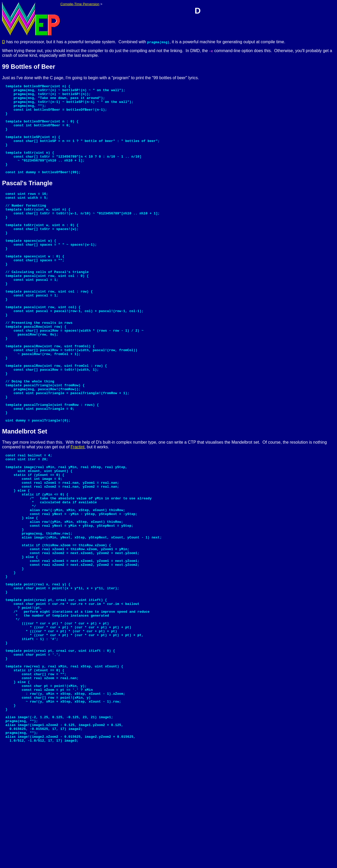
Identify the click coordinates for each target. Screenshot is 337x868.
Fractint (77, 511)
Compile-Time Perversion (80, 4)
